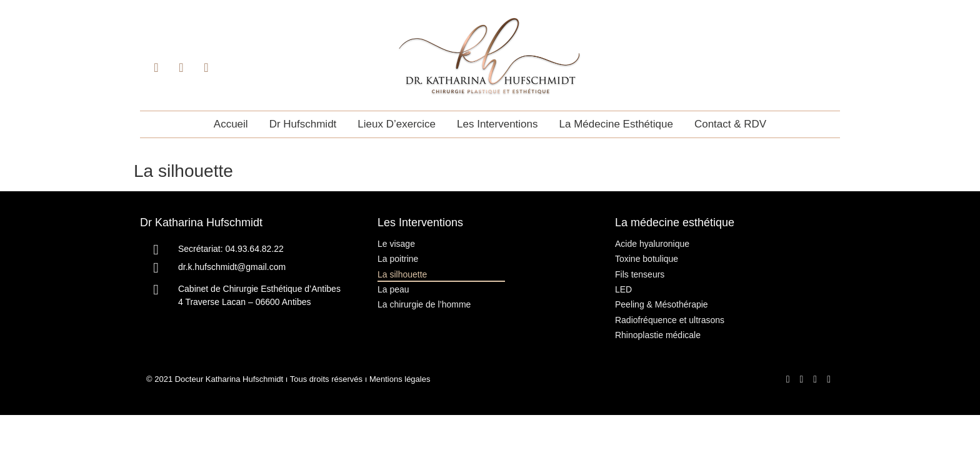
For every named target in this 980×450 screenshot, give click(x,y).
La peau (393, 289)
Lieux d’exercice (397, 124)
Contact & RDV (730, 124)
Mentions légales (400, 380)
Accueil (231, 124)
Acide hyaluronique (652, 244)
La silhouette (402, 274)
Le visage (396, 244)
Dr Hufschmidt (303, 124)
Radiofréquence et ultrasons (670, 320)
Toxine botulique (647, 259)
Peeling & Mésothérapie (662, 304)
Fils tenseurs (640, 274)
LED (623, 289)
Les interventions (497, 124)
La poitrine (398, 259)
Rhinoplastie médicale (658, 335)
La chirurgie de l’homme (424, 304)
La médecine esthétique (616, 124)
